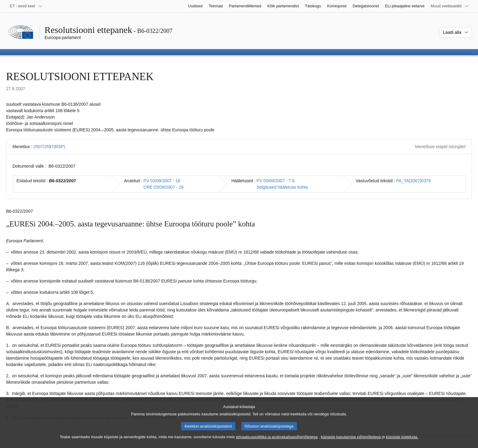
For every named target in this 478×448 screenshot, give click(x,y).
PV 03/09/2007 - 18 (162, 181)
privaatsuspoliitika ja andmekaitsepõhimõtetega (277, 442)
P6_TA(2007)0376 (414, 181)
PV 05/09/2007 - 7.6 (276, 181)
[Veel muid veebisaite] (450, 6)
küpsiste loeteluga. (402, 442)
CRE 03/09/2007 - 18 (163, 187)
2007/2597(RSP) (49, 147)
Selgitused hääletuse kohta (282, 187)
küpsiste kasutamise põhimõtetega (351, 442)
